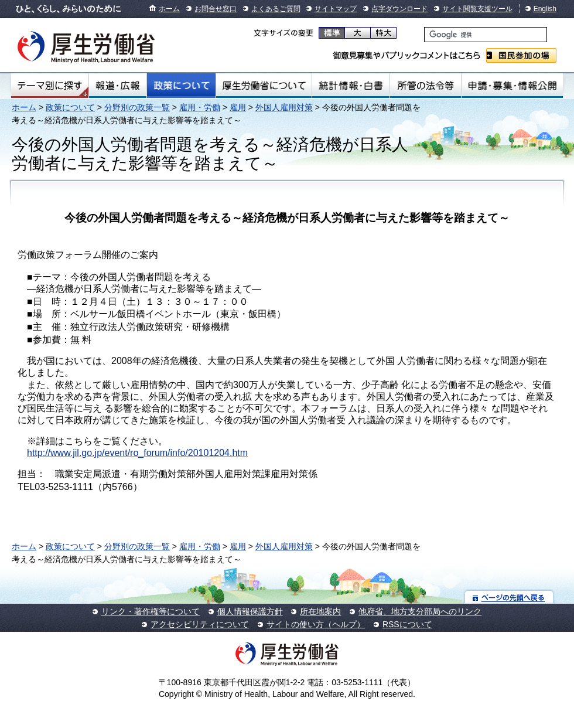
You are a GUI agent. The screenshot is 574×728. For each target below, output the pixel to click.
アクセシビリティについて (200, 624)
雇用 (238, 107)
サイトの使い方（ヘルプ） (316, 624)
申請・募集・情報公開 (512, 86)
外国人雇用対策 (284, 107)
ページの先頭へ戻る (509, 597)
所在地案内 (320, 611)
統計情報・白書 (351, 86)
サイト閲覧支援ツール (477, 9)
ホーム (169, 9)
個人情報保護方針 (250, 611)
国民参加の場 (521, 55)
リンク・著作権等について (151, 611)
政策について (181, 86)
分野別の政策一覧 (137, 107)
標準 (332, 33)
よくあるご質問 (276, 9)
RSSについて (407, 624)
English (545, 9)
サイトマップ (336, 9)
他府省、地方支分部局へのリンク (420, 611)
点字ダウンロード (399, 9)
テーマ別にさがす (50, 86)
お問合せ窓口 (216, 9)
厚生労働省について (264, 86)
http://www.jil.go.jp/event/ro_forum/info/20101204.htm (137, 453)
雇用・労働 (200, 107)
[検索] (486, 35)
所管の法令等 (425, 86)
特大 (383, 33)
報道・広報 (118, 86)
